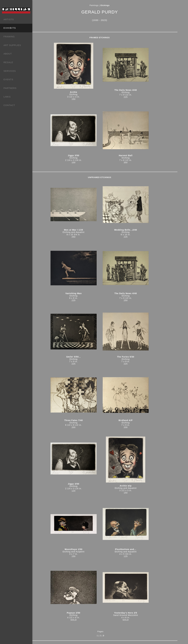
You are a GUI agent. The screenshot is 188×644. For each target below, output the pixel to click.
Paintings (104, 5)
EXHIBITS (10, 28)
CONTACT (9, 105)
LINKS (7, 97)
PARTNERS (10, 88)
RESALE (8, 62)
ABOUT (8, 54)
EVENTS (8, 79)
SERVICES (10, 71)
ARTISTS (9, 19)
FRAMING (9, 37)
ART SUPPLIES (12, 45)
